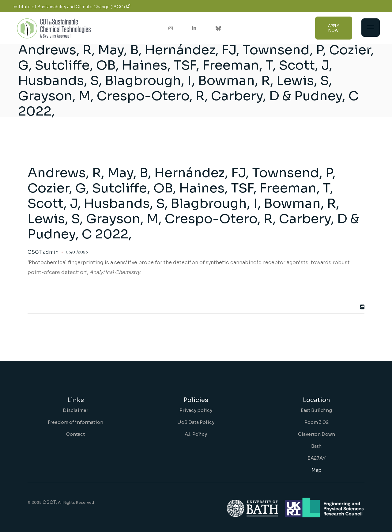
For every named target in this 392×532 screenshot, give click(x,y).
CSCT (49, 502)
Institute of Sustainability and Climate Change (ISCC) (72, 7)
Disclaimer (75, 410)
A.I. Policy (196, 434)
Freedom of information (75, 422)
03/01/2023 (77, 252)
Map (317, 470)
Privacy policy (196, 410)
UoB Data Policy (196, 422)
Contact (75, 434)
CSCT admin (43, 252)
